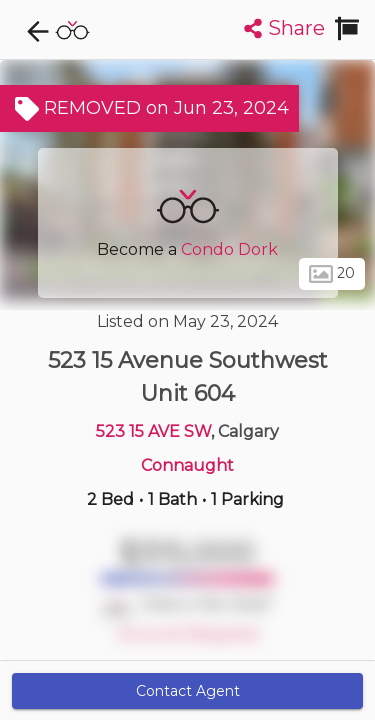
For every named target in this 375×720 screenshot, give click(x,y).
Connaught (187, 465)
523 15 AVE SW (153, 431)
